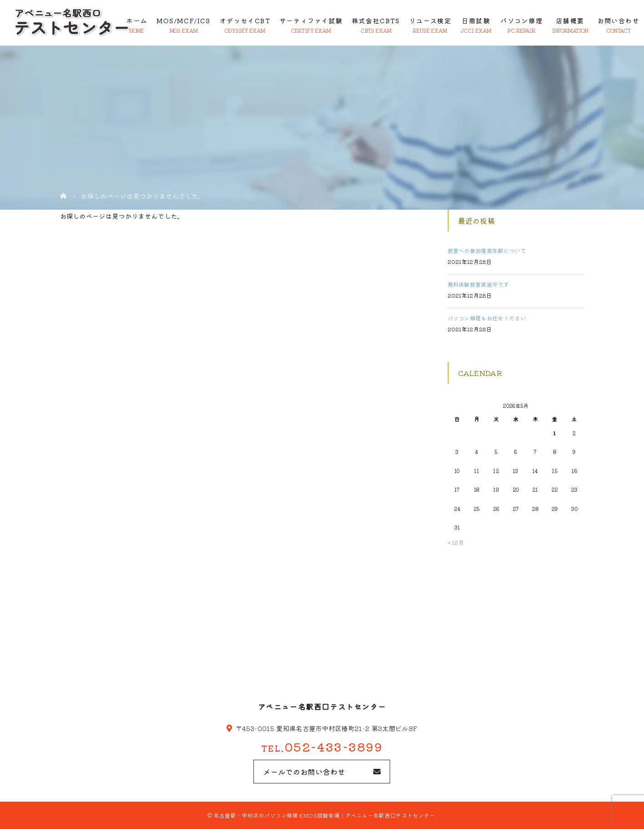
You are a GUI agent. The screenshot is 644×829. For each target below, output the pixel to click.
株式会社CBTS (376, 21)
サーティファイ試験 (311, 21)
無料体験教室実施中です (479, 284)
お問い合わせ (618, 21)
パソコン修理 (521, 21)
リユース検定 (430, 21)
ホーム (137, 21)
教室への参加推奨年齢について (487, 250)
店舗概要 (570, 21)
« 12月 (456, 542)
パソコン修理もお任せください (487, 318)
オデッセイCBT (245, 21)
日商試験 (476, 21)
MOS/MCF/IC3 (183, 21)
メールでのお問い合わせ (304, 772)
